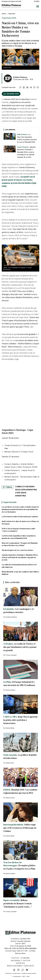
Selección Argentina (26, 490)
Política (15, 958)
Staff (28, 976)
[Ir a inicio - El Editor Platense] (11, 6)
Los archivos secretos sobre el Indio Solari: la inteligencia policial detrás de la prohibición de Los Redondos (20, 509)
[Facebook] (24, 87)
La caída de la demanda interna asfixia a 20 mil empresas (19, 566)
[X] (20, 87)
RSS (24, 976)
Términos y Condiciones (13, 973)
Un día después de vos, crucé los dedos (17, 550)
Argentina (20, 496)
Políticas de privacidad (29, 973)
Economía (25, 958)
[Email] (38, 87)
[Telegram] (31, 87)
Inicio (4, 14)
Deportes (12, 14)
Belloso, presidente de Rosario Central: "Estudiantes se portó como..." (18, 904)
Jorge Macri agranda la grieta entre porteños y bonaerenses (20, 720)
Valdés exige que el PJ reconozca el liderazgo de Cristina (20, 828)
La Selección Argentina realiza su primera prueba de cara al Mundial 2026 (19, 537)
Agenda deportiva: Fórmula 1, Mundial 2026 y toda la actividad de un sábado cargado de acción (20, 557)
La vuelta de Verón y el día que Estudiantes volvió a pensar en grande (20, 647)
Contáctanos (17, 976)
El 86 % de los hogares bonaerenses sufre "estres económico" (19, 530)
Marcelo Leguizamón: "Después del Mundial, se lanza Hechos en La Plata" (20, 544)
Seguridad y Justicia (20, 961)
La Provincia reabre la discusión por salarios (20, 517)
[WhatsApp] (34, 87)
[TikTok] (23, 970)
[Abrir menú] (38, 6)
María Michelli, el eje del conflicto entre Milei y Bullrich (20, 573)
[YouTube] (27, 970)
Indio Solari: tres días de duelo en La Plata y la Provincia (20, 523)
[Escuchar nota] (11, 94)
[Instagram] (18, 970)
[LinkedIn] (27, 87)
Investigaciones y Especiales (20, 966)
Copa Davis (21, 493)
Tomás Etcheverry (25, 487)
